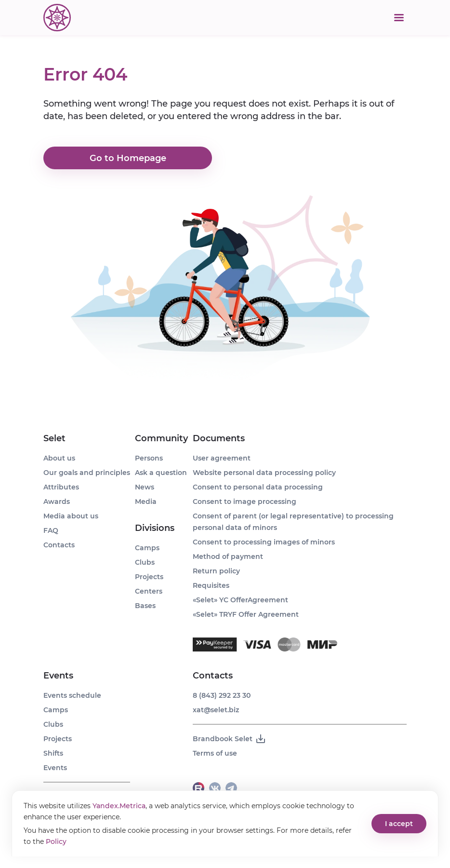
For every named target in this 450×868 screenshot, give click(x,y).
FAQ (51, 530)
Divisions (155, 528)
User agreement (222, 458)
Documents (219, 438)
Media (146, 502)
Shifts (53, 753)
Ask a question (161, 473)
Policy (56, 841)
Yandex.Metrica (119, 806)
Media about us (71, 516)
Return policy (216, 571)
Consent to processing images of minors (264, 542)
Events (58, 676)
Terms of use (215, 753)
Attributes (61, 487)
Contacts (59, 545)
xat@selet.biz (216, 710)
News (145, 487)
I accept (399, 824)
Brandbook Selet (230, 739)
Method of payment (228, 556)
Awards (57, 502)
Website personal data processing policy (264, 473)
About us (59, 458)
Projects (58, 739)
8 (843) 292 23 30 (222, 695)
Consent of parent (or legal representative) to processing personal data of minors (293, 522)
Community (161, 438)
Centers (149, 591)
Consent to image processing (245, 502)
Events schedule (72, 695)
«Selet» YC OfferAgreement (240, 600)
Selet (54, 438)
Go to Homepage (128, 158)
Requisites (211, 585)
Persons (149, 458)
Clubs (53, 724)
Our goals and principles (87, 473)
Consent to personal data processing (258, 487)
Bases (145, 606)
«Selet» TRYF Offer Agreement (246, 614)
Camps (56, 710)
